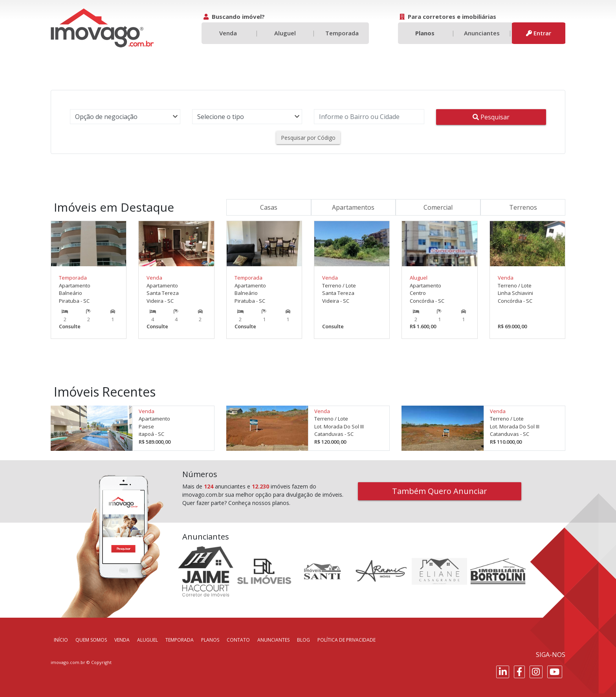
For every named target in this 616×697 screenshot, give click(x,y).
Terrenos (523, 207)
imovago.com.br (68, 662)
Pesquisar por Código (308, 138)
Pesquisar (491, 117)
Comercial (438, 207)
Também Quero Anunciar (440, 491)
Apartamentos (353, 207)
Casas (269, 207)
